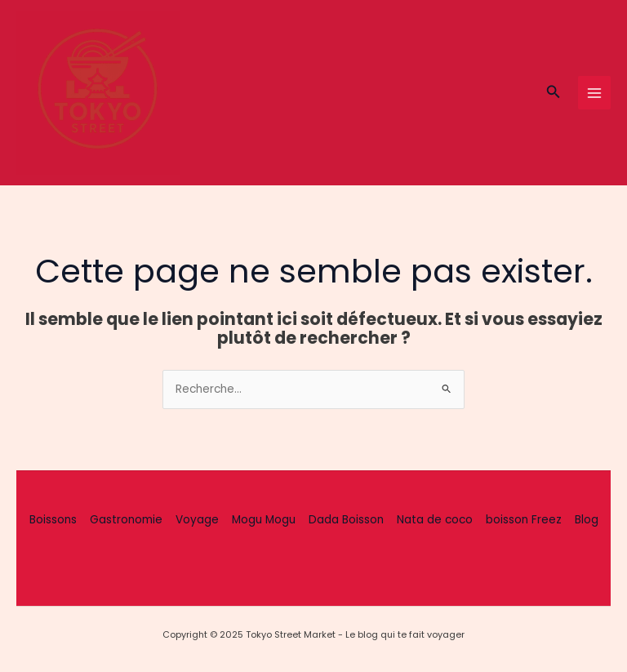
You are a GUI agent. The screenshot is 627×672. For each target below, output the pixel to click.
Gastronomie (126, 520)
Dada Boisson (346, 520)
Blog (587, 520)
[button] (554, 93)
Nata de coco (435, 520)
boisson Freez (524, 520)
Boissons (53, 520)
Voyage (197, 520)
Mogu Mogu (264, 520)
